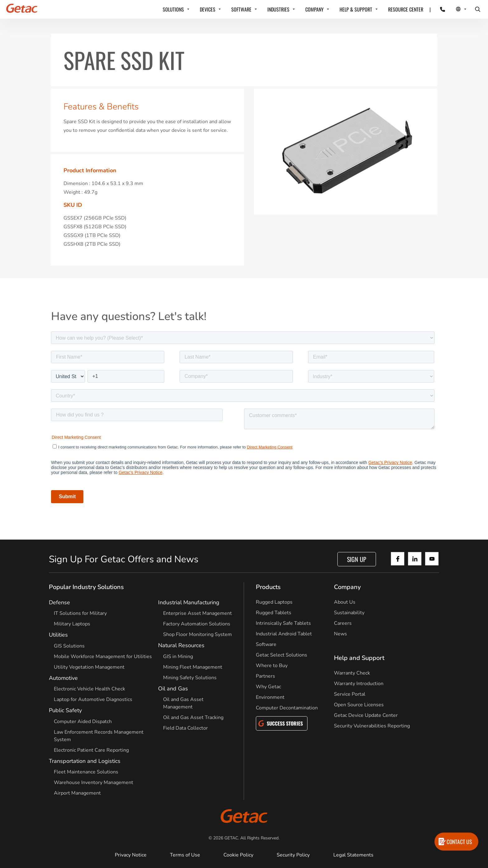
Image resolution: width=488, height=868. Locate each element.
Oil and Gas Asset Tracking (193, 717)
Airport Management (77, 793)
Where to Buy (272, 666)
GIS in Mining (178, 657)
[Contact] (439, 9)
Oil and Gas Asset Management (183, 703)
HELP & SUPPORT (356, 9)
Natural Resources (181, 645)
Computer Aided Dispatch (83, 722)
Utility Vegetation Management (89, 667)
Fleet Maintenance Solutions (86, 772)
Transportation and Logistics (85, 761)
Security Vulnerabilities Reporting (372, 726)
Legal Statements (353, 855)
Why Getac (268, 687)
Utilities (58, 635)
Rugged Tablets (274, 613)
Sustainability (349, 613)
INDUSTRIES (278, 9)
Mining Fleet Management (193, 667)
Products (268, 587)
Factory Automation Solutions (197, 624)
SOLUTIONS (173, 9)
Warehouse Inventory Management (94, 782)
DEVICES (208, 9)
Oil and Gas (173, 689)
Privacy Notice (131, 855)
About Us (345, 602)
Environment (270, 697)
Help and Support (359, 658)
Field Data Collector (185, 728)
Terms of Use (185, 855)
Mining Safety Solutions (190, 678)
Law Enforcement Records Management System (99, 736)
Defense (59, 602)
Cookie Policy (238, 855)
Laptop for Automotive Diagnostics (93, 699)
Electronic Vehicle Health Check (89, 689)
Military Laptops (72, 624)
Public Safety (65, 710)
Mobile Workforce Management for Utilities (103, 657)
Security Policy (293, 855)
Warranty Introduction (359, 684)
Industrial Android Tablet (284, 634)
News (340, 634)
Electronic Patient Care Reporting (91, 750)
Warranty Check (352, 673)
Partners (265, 676)
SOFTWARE (241, 9)
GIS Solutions (69, 646)
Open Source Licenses (359, 705)
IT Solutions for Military (80, 613)
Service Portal (350, 694)
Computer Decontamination (287, 708)
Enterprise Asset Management (197, 613)
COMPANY (314, 9)
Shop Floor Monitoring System (197, 634)
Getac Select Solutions (282, 655)
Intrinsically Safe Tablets (283, 623)
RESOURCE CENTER (406, 9)
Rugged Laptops (274, 602)
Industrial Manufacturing (189, 602)
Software (266, 644)
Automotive (63, 678)
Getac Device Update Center (366, 715)
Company (347, 587)
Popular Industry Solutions (86, 587)
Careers (343, 623)
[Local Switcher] (455, 9)
